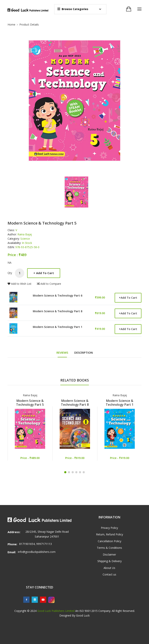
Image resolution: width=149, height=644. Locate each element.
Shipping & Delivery (110, 561)
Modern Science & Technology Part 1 (58, 327)
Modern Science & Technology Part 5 (30, 403)
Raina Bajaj (30, 395)
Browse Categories (73, 9)
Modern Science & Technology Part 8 (58, 311)
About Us (109, 568)
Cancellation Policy (110, 541)
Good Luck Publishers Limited (56, 611)
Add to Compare (49, 284)
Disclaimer (109, 554)
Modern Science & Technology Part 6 (58, 296)
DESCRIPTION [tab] (84, 352)
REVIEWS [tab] (62, 352)
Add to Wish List (19, 284)
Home (11, 24)
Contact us (109, 574)
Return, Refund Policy (110, 534)
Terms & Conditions (109, 548)
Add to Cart (44, 273)
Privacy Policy (109, 528)
